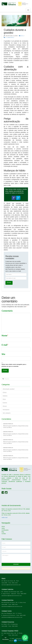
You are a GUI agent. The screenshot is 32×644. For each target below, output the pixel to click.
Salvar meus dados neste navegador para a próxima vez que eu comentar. (14, 365)
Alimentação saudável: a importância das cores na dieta (16, 427)
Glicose (5, 406)
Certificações (5, 530)
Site (3, 354)
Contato (4, 534)
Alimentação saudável (9, 389)
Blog (3, 532)
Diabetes (5, 396)
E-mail (5, 345)
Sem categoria (7, 413)
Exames (5, 403)
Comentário (7, 311)
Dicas (21, 36)
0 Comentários (9, 37)
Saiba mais (5, 518)
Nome (5, 335)
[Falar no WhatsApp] (25, 638)
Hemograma (6, 410)
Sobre (3, 528)
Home (3, 526)
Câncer (5, 392)
